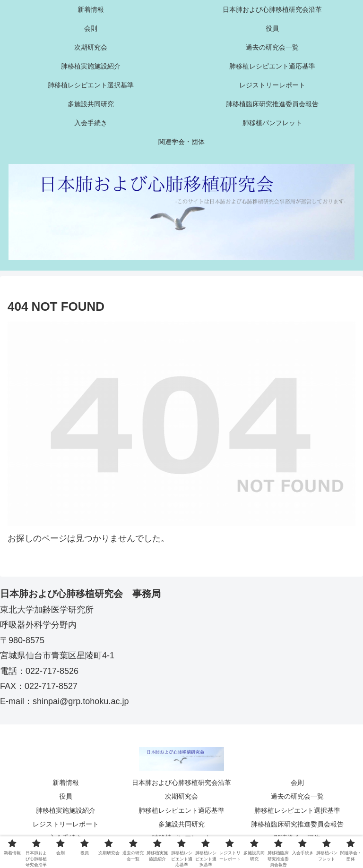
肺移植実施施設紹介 (66, 810)
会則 (297, 783)
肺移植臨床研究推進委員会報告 (297, 824)
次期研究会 (181, 796)
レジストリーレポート (66, 824)
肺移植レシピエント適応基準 (181, 810)
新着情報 (66, 783)
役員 (66, 796)
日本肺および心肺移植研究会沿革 (181, 783)
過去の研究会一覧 (297, 796)
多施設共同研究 (181, 824)
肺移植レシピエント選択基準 (297, 810)
